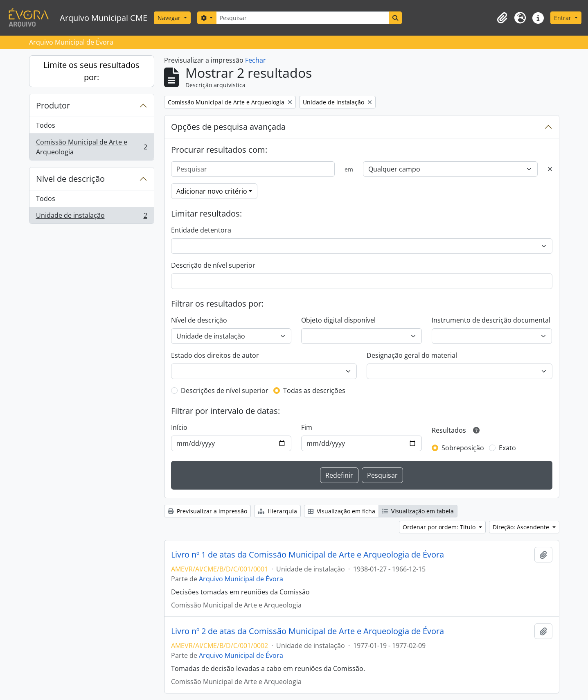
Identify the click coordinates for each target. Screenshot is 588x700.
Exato (507, 448)
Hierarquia (277, 511)
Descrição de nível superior (213, 265)
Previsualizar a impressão (207, 511)
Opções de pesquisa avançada (228, 127)
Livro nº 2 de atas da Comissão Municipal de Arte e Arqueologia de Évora (308, 631)
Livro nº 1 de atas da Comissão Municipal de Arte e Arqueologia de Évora (308, 555)
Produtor (53, 105)
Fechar (256, 60)
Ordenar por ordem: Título (440, 527)
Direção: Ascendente (522, 527)
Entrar (563, 18)
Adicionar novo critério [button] (212, 191)
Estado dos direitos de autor (215, 355)
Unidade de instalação (91, 217)
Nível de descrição (70, 179)
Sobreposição (463, 448)
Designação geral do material (412, 355)
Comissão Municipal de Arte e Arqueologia (91, 147)
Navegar (170, 18)
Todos (46, 125)
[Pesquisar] (302, 18)
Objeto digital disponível (338, 320)
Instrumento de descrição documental (491, 320)
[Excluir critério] (550, 169)
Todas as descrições (314, 391)
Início (179, 427)
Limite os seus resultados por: (91, 71)
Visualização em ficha (341, 511)
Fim (307, 427)
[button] (502, 18)
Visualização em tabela (418, 511)
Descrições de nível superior (225, 391)
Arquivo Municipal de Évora (241, 579)
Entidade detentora (201, 230)
